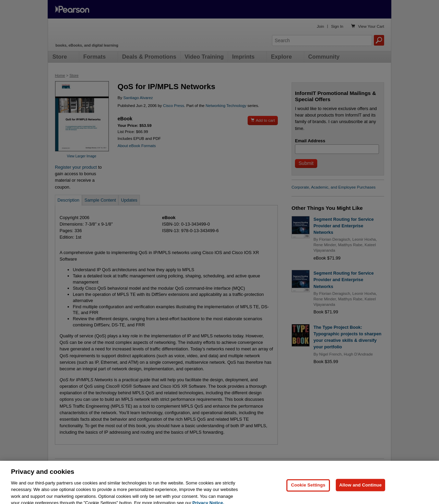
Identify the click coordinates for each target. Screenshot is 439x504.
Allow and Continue (360, 491)
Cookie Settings (308, 491)
